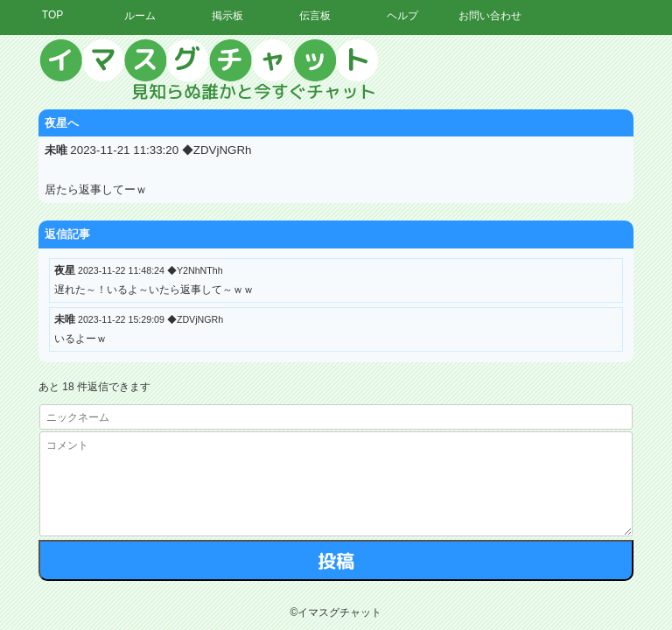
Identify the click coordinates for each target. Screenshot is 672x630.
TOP (52, 15)
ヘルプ (402, 16)
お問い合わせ (490, 16)
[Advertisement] (510, 302)
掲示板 (227, 16)
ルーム (140, 16)
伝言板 (315, 16)
